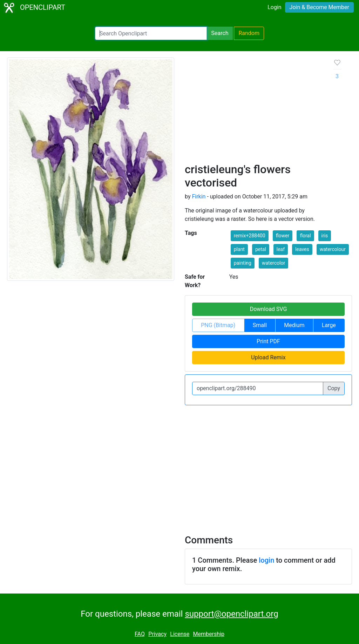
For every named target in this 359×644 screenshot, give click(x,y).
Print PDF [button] (268, 341)
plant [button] (239, 249)
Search (220, 33)
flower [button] (283, 236)
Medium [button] (294, 325)
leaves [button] (302, 249)
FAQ (140, 634)
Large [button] (329, 325)
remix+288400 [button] (250, 236)
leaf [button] (281, 249)
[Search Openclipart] (151, 33)
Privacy (157, 634)
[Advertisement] (254, 110)
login (266, 560)
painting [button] (243, 263)
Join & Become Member (319, 7)
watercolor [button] (273, 263)
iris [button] (325, 236)
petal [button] (261, 249)
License (180, 634)
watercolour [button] (333, 249)
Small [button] (260, 325)
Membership (209, 634)
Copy (334, 388)
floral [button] (305, 236)
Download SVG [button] (269, 309)
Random (249, 33)
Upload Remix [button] (268, 357)
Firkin (199, 196)
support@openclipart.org (231, 614)
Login (274, 7)
